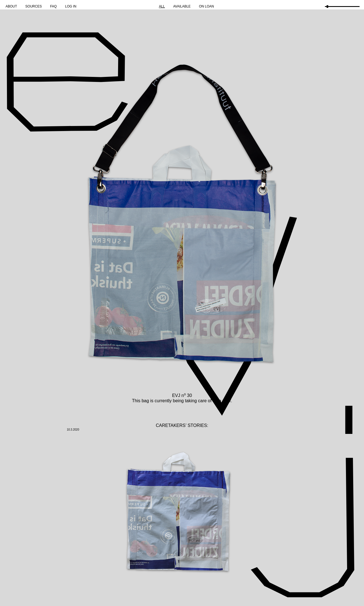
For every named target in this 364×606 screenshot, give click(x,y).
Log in (71, 6)
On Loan (207, 6)
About (11, 6)
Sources (33, 6)
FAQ (54, 6)
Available (182, 6)
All (162, 6)
